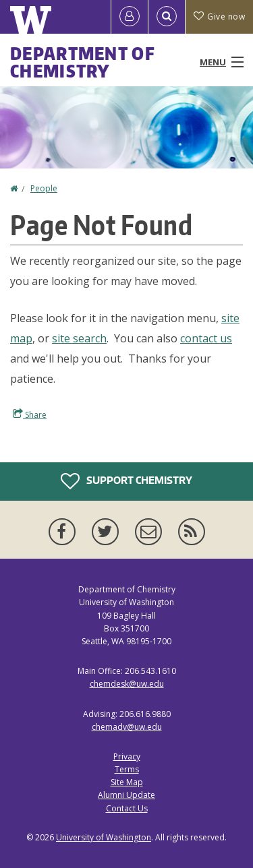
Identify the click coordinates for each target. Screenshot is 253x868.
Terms (127, 769)
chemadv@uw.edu (127, 727)
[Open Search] (167, 17)
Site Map (127, 782)
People (44, 188)
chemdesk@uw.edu (127, 684)
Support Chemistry (126, 481)
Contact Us (127, 808)
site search (79, 338)
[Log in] (130, 17)
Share (30, 414)
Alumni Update (126, 795)
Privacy (127, 756)
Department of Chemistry (83, 62)
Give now (219, 17)
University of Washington (104, 837)
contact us (206, 338)
